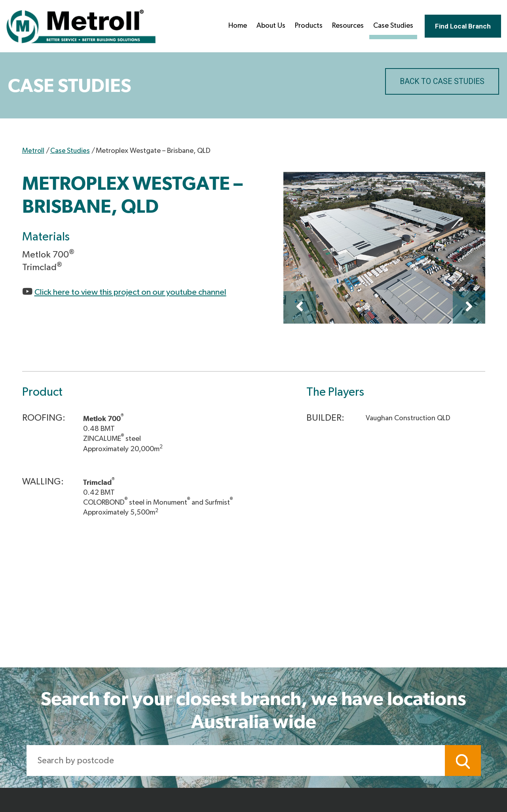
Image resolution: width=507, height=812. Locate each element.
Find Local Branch (460, 27)
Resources (342, 27)
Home (232, 27)
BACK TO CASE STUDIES (441, 82)
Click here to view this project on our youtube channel (142, 292)
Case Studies (387, 27)
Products (303, 27)
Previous (300, 307)
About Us (265, 27)
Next (469, 307)
